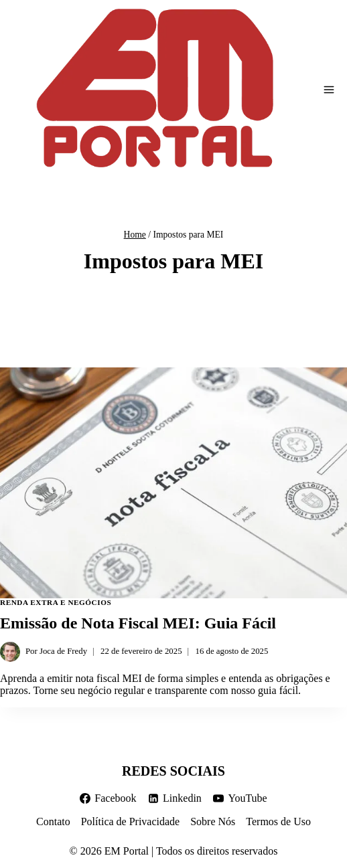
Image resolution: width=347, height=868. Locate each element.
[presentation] (173, 483)
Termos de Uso (278, 821)
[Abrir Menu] (329, 90)
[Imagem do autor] (10, 652)
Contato (53, 821)
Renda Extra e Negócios (56, 602)
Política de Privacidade (131, 821)
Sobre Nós (213, 821)
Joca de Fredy (63, 651)
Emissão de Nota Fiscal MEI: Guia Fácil (138, 623)
